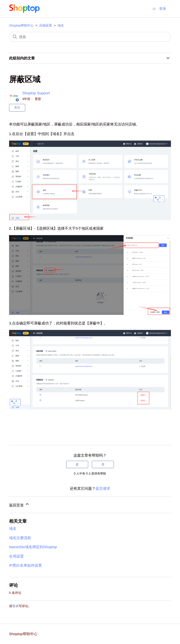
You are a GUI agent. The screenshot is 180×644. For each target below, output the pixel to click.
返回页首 (19, 504)
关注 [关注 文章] (17, 108)
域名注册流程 (20, 538)
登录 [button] (163, 9)
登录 (15, 606)
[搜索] (90, 37)
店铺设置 (46, 25)
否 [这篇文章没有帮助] (103, 464)
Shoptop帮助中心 (21, 25)
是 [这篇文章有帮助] (77, 464)
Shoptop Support (36, 93)
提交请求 (103, 488)
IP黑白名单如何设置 (25, 565)
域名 (61, 25)
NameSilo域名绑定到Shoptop (33, 547)
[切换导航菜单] (154, 8)
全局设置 (16, 556)
